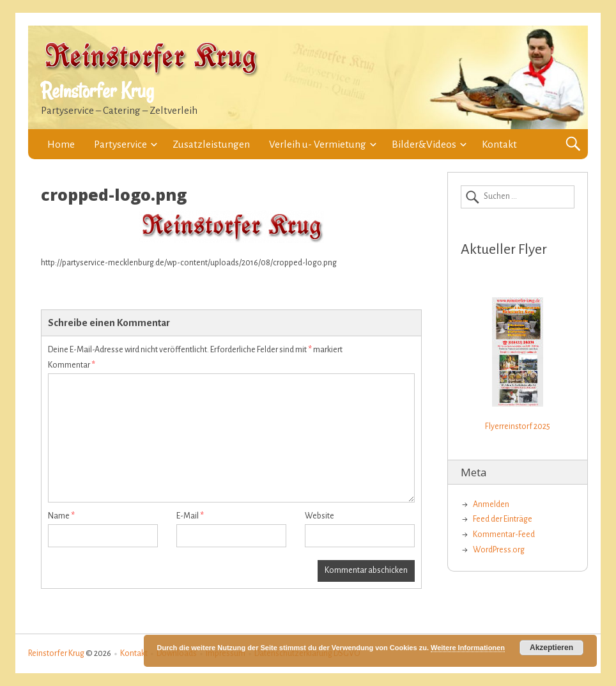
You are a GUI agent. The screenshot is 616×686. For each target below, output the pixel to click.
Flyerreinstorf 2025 (518, 426)
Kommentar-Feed (504, 534)
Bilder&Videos (424, 144)
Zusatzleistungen (211, 144)
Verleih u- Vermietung (318, 144)
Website (320, 516)
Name (61, 516)
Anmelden (491, 504)
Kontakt (499, 144)
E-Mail (190, 516)
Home (61, 144)
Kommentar (72, 365)
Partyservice (120, 144)
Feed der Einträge (503, 519)
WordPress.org (499, 550)
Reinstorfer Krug (97, 91)
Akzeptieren (551, 648)
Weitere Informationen (468, 648)
